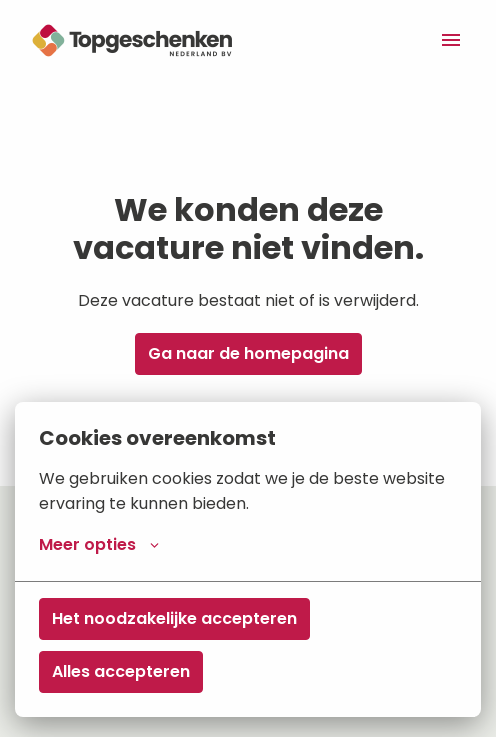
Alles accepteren (121, 671)
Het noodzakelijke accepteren (174, 618)
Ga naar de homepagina (248, 353)
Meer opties (99, 545)
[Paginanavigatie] (451, 40)
